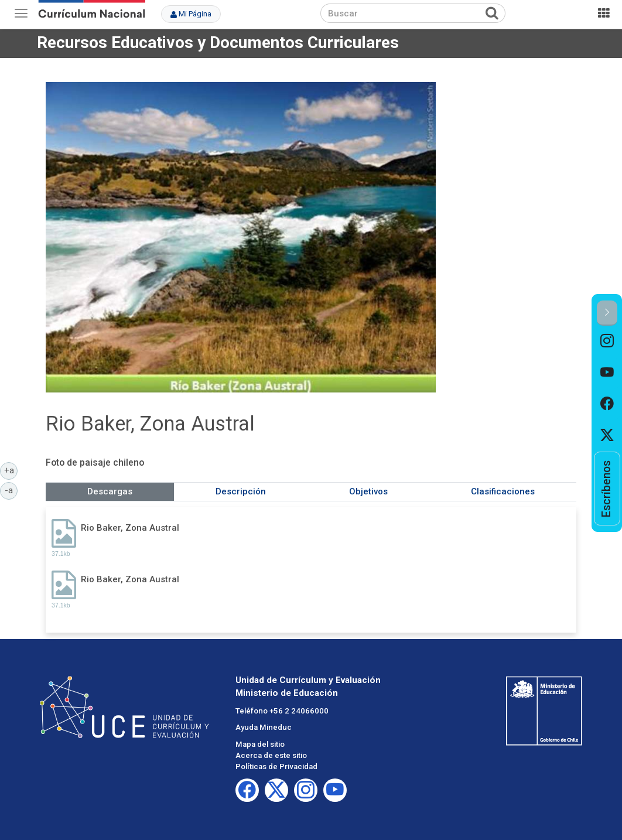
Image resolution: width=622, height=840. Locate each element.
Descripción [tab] (241, 491)
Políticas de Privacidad (276, 766)
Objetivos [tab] (368, 491)
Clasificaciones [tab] (503, 491)
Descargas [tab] (110, 491)
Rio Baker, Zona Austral (130, 528)
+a (11, 470)
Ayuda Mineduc (264, 727)
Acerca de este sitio (271, 755)
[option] (607, 342)
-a (11, 490)
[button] (607, 313)
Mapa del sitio (260, 744)
